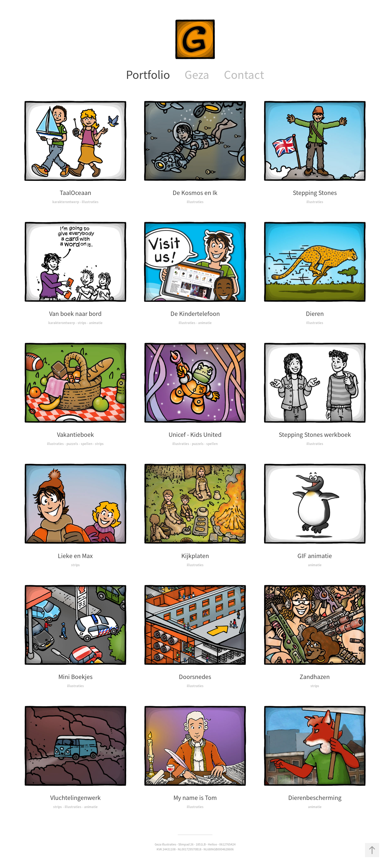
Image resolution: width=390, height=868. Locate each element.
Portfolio (148, 75)
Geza (197, 75)
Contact (244, 75)
